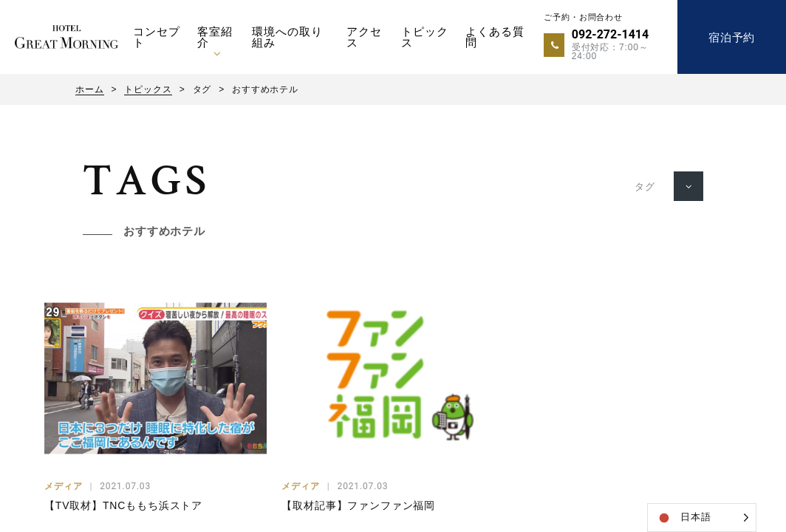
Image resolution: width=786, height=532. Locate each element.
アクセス (364, 37)
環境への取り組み (287, 37)
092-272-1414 (610, 34)
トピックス (424, 37)
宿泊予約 (732, 37)
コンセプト (156, 37)
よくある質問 (495, 37)
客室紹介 (215, 37)
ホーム (90, 89)
